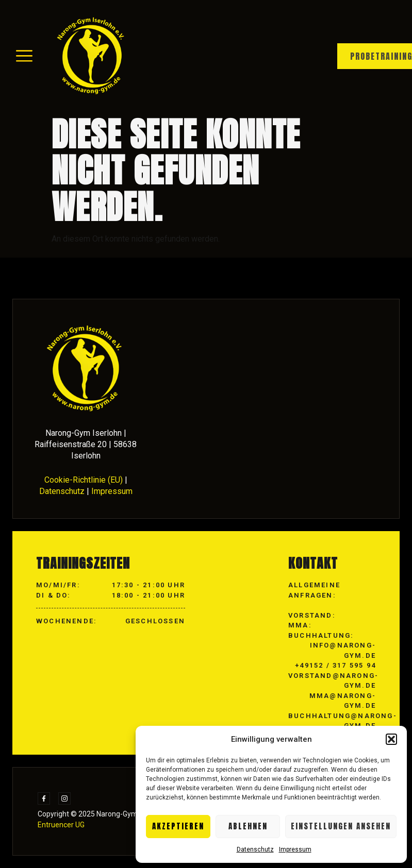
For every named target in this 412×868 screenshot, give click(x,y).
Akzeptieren (178, 826)
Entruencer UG (61, 825)
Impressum (295, 849)
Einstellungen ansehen (341, 826)
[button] (391, 739)
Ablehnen (248, 826)
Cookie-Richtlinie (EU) (84, 480)
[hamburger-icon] (24, 56)
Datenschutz (255, 849)
